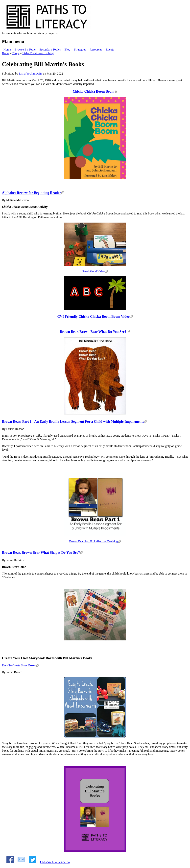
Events (110, 50)
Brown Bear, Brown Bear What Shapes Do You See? (41, 552)
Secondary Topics (50, 50)
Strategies (80, 50)
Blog (67, 50)
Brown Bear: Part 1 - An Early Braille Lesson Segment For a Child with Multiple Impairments (73, 421)
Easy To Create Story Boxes (19, 665)
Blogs (16, 53)
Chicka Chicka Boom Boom (94, 91)
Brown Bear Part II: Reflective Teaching (94, 541)
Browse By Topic (25, 50)
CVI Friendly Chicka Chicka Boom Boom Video (94, 316)
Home (7, 50)
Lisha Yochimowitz (31, 74)
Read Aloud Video (94, 271)
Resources (96, 50)
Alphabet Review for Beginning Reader (31, 193)
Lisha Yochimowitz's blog (38, 53)
